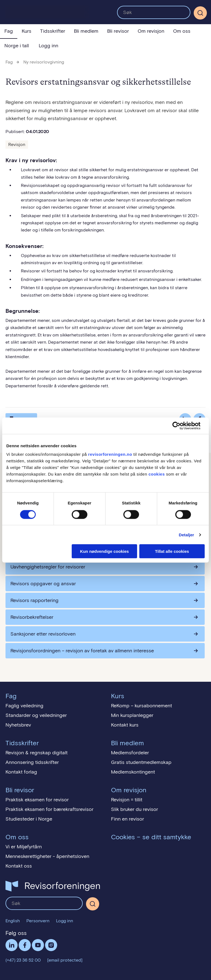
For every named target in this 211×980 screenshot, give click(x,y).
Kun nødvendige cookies (104, 551)
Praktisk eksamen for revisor (37, 800)
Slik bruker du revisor (134, 809)
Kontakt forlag (21, 772)
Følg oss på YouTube (38, 945)
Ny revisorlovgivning (44, 62)
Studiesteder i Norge (29, 819)
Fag (9, 31)
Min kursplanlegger (132, 715)
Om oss (182, 31)
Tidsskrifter (53, 31)
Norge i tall (17, 46)
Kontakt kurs (125, 725)
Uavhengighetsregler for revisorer (48, 567)
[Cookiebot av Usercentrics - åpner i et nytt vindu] (181, 426)
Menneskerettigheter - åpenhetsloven (47, 856)
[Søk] (200, 13)
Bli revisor (118, 31)
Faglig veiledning (24, 706)
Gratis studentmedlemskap (141, 762)
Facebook (25, 945)
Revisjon (17, 144)
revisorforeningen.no (110, 454)
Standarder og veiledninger (36, 715)
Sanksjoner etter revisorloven (43, 634)
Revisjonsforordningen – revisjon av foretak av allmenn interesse (82, 651)
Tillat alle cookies (172, 551)
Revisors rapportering (34, 600)
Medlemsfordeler (130, 753)
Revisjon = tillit (127, 800)
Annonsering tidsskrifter (32, 762)
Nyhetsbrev (18, 725)
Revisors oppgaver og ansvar (43, 584)
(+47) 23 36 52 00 (23, 960)
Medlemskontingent (133, 772)
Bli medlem (86, 31)
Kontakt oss (19, 866)
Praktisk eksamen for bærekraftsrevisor (49, 809)
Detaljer (187, 535)
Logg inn (48, 46)
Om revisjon (151, 31)
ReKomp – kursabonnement (141, 706)
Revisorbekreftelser (32, 617)
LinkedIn (12, 945)
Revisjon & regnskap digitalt (37, 753)
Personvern (38, 921)
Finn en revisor (127, 819)
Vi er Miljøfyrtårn (24, 847)
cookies (156, 474)
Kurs (27, 31)
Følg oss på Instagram (51, 945)
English (13, 921)
